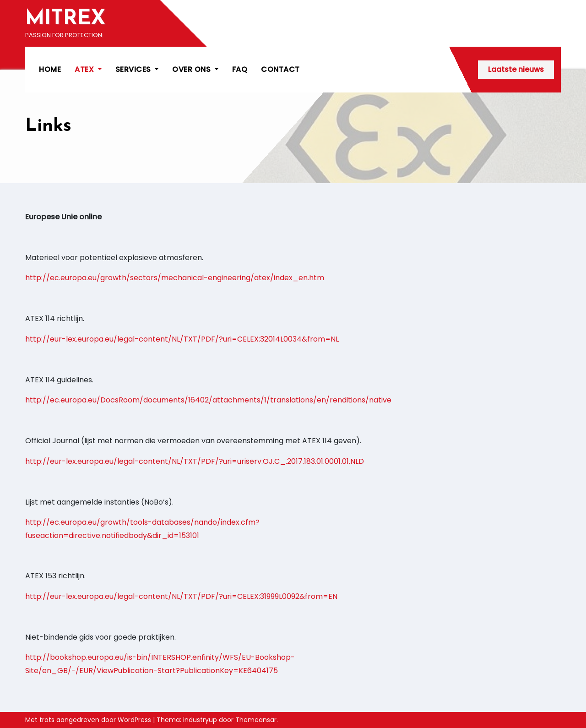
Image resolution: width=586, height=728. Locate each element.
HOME (50, 69)
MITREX (65, 19)
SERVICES (137, 69)
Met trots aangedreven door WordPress (89, 720)
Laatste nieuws (516, 69)
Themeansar (256, 720)
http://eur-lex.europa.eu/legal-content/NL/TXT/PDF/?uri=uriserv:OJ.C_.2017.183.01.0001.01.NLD (195, 461)
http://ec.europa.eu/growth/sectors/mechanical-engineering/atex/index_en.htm (175, 278)
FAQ (240, 69)
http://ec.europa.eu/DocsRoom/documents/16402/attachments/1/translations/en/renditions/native (208, 400)
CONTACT (280, 69)
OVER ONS (195, 69)
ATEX (88, 69)
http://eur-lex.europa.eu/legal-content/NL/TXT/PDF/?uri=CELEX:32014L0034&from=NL (182, 339)
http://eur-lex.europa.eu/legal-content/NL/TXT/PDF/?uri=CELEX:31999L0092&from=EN (181, 596)
